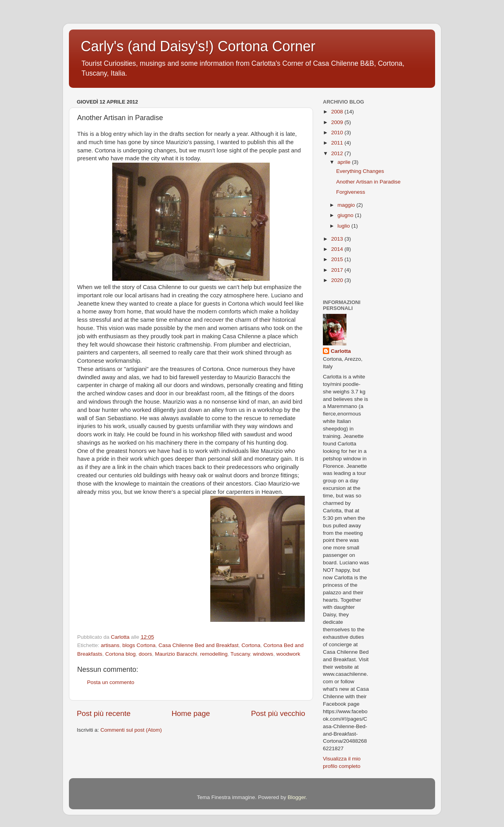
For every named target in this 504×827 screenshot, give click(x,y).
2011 (338, 143)
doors (145, 654)
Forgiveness (351, 192)
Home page (191, 713)
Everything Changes (360, 171)
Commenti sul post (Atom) (131, 730)
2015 (338, 259)
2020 (338, 280)
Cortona (251, 645)
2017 (338, 270)
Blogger (296, 797)
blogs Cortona (139, 645)
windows (263, 654)
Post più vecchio (278, 713)
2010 (338, 133)
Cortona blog (120, 654)
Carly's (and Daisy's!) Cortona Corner (198, 46)
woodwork (288, 654)
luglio (344, 226)
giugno (346, 215)
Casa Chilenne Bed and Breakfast (198, 645)
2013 (338, 239)
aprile (345, 162)
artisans (110, 645)
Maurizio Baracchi (176, 654)
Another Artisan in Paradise (369, 182)
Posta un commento (111, 682)
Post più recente (104, 713)
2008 (338, 112)
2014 (338, 249)
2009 (338, 122)
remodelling (214, 654)
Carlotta (341, 351)
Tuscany (240, 654)
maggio (347, 205)
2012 (338, 153)
